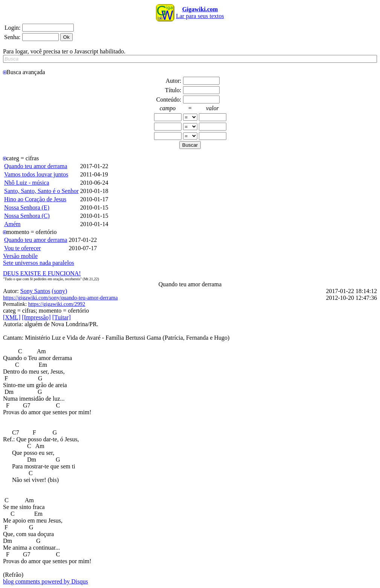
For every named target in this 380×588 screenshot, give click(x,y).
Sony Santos (35, 291)
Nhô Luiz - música (27, 183)
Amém (12, 224)
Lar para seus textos (200, 13)
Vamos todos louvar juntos (36, 174)
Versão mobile (20, 256)
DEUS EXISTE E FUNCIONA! (42, 273)
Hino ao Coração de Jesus (35, 199)
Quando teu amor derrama (36, 166)
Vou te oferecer (22, 248)
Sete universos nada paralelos (39, 263)
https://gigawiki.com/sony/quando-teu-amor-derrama (60, 298)
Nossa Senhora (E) (27, 207)
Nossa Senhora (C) (27, 216)
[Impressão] (36, 317)
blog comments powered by (46, 581)
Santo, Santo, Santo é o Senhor (41, 191)
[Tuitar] (62, 317)
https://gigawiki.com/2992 (57, 304)
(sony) (59, 291)
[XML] (12, 317)
